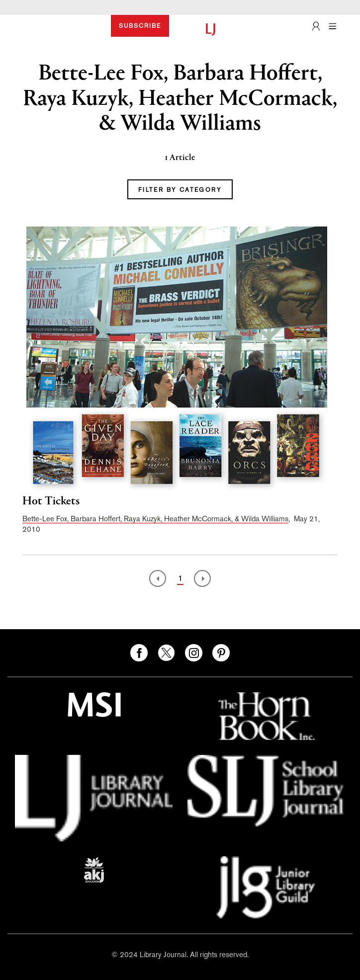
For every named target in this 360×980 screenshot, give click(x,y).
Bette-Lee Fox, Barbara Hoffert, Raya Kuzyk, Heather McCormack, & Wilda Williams (155, 519)
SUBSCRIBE (140, 26)
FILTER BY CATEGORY (180, 190)
